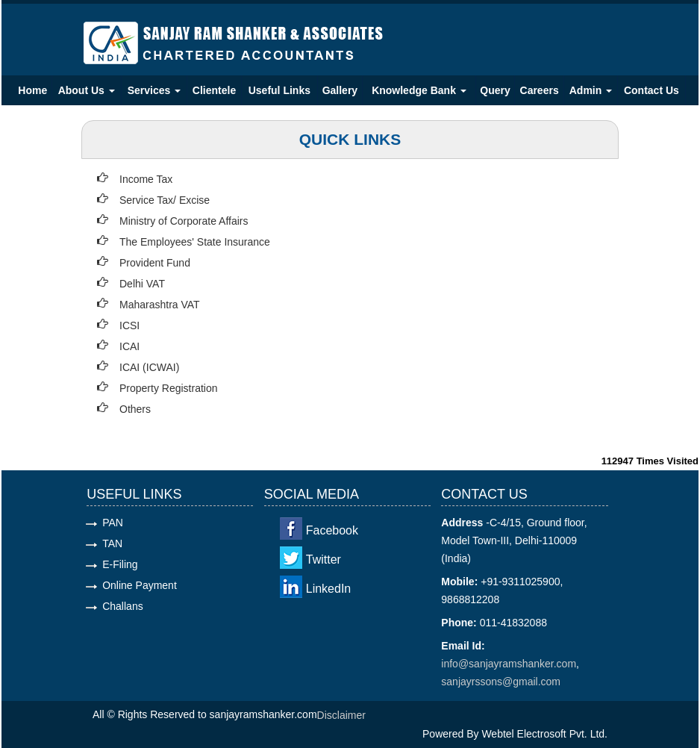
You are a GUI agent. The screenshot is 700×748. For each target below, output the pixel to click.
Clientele (214, 90)
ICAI (129, 346)
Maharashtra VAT (160, 305)
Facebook (332, 530)
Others (135, 409)
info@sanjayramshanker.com (509, 664)
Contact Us (651, 90)
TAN (112, 543)
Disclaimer (341, 715)
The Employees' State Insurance (195, 242)
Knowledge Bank (419, 90)
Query (495, 90)
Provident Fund (155, 263)
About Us (87, 90)
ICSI (129, 325)
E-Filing (120, 564)
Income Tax (146, 179)
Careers (540, 90)
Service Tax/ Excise (165, 200)
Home (32, 90)
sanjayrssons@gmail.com (501, 682)
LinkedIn (329, 589)
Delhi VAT (142, 284)
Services (154, 90)
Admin (591, 90)
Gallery (340, 90)
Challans (122, 606)
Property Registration (169, 388)
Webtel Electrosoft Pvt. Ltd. (544, 734)
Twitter (324, 560)
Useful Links (279, 90)
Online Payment (140, 585)
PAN (113, 523)
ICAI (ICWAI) (149, 367)
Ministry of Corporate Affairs (184, 221)
